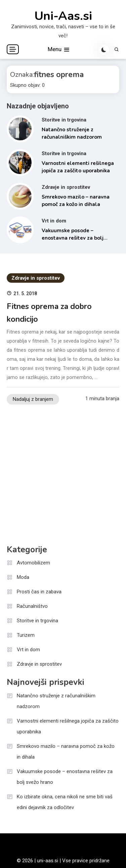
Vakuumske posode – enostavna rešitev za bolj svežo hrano (73, 238)
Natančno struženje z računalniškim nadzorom (56, 701)
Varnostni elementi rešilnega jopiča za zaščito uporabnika (68, 726)
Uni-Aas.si (63, 16)
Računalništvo (32, 606)
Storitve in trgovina (64, 120)
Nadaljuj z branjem (33, 399)
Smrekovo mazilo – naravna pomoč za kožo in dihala (66, 752)
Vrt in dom (54, 221)
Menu (59, 50)
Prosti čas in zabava (39, 592)
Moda (23, 577)
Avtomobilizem (33, 563)
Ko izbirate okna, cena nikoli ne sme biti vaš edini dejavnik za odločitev (65, 802)
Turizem (26, 635)
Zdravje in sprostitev (66, 187)
